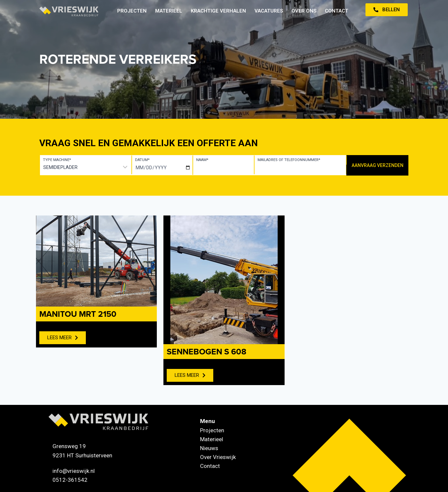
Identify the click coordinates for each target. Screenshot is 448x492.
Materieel (169, 11)
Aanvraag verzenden (378, 165)
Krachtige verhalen (218, 11)
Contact (337, 11)
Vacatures (269, 11)
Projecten (132, 11)
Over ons (304, 11)
